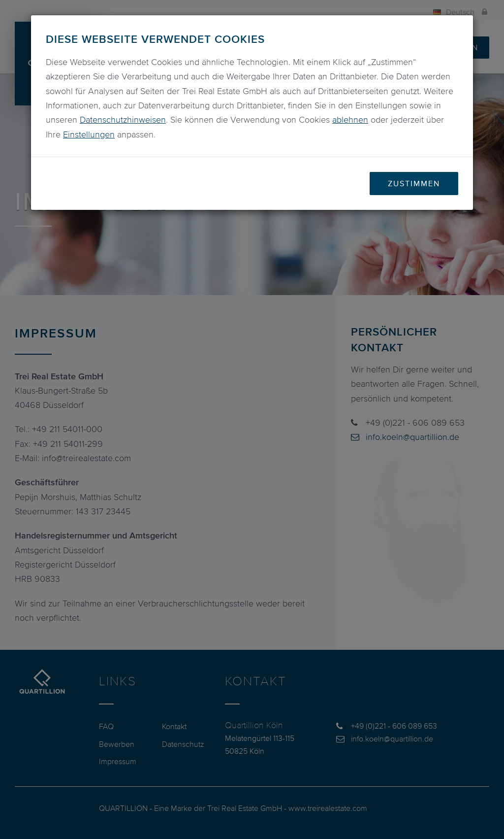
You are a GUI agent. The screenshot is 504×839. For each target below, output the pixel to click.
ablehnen (350, 120)
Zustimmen (414, 183)
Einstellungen (89, 134)
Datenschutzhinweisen (123, 120)
